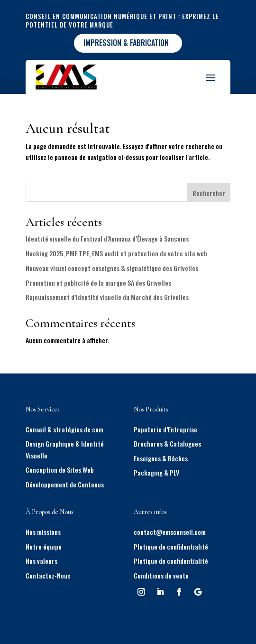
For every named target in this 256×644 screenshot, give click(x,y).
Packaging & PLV (156, 472)
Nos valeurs (41, 561)
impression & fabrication (126, 43)
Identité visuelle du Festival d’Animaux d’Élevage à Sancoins (107, 238)
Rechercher (209, 193)
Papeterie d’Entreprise (165, 429)
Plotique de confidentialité (171, 546)
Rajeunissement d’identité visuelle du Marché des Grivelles (107, 297)
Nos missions (43, 532)
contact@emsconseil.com (170, 532)
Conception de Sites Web (60, 470)
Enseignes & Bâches (161, 458)
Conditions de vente (161, 575)
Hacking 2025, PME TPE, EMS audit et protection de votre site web (116, 253)
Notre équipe (44, 546)
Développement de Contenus (65, 484)
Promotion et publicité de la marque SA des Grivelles (98, 283)
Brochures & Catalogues (167, 443)
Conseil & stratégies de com (64, 429)
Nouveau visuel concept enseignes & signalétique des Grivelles (112, 268)
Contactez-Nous (48, 575)
